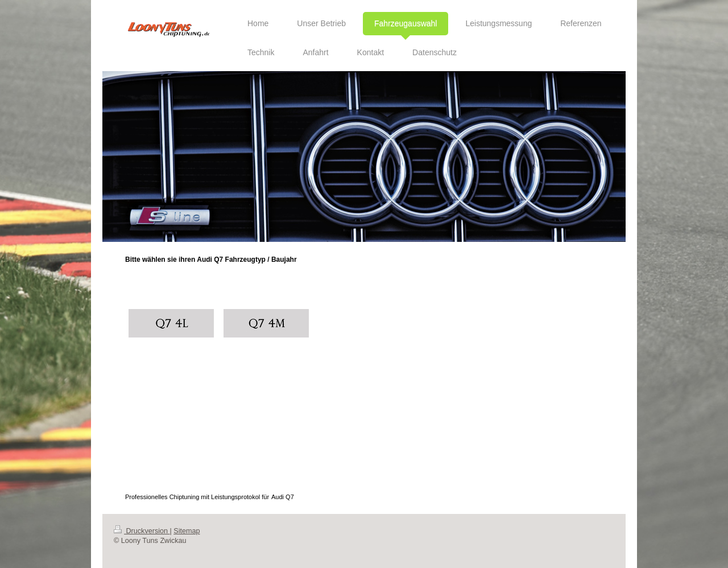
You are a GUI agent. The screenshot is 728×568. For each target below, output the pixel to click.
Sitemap (187, 531)
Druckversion (142, 531)
